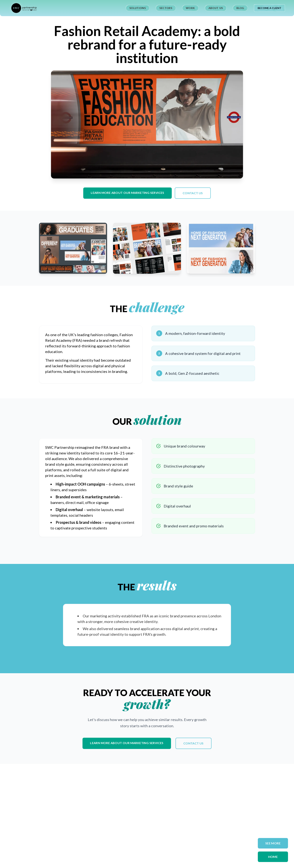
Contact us (193, 193)
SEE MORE (273, 843)
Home (273, 857)
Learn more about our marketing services (127, 193)
